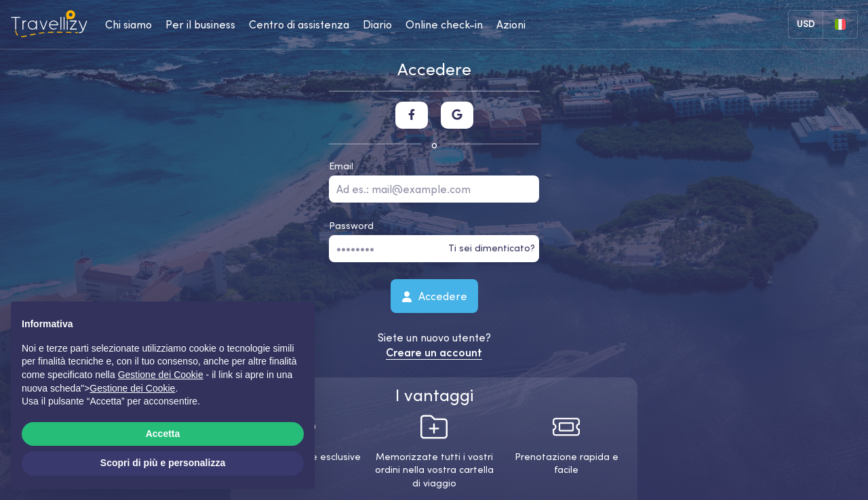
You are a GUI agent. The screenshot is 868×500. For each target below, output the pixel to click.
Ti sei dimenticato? (492, 248)
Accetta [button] (163, 434)
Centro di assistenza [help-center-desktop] (299, 24)
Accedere (434, 295)
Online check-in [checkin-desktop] (444, 24)
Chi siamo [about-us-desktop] (129, 24)
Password (351, 226)
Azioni (511, 24)
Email (341, 166)
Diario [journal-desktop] (377, 24)
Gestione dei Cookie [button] (161, 375)
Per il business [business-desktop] (200, 24)
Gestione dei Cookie (132, 388)
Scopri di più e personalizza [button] (163, 463)
